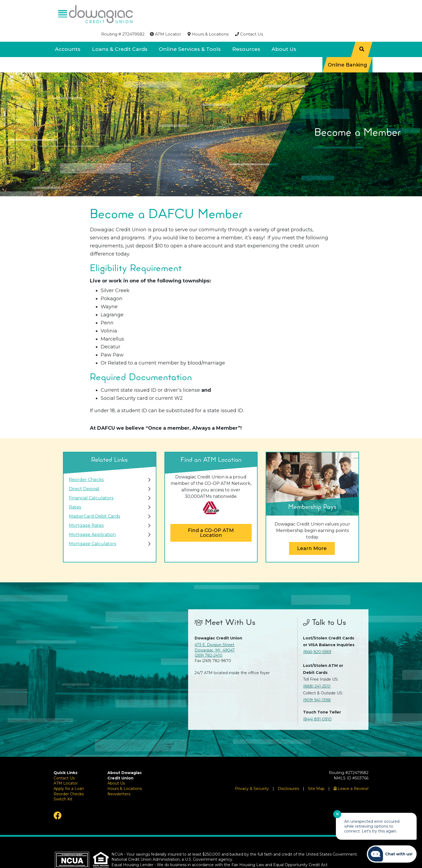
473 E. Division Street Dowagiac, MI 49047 (215, 633)
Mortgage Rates (86, 511)
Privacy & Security (252, 774)
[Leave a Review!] (351, 774)
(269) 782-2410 (208, 641)
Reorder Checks (86, 465)
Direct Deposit (84, 474)
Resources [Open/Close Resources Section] (246, 35)
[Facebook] (76, 801)
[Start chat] (392, 854)
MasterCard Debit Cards (94, 502)
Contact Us (64, 763)
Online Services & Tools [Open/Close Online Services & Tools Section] (190, 35)
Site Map (316, 774)
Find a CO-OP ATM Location (211, 518)
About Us (116, 769)
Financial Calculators (91, 483)
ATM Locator (66, 769)
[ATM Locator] (270, 7)
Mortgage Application (92, 520)
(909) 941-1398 (317, 685)
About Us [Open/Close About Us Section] (284, 35)
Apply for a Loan (69, 774)
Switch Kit (63, 785)
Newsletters (119, 779)
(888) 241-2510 (317, 671)
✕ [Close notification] (337, 814)
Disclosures (288, 774)
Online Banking (347, 50)
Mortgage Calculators (92, 529)
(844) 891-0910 (317, 704)
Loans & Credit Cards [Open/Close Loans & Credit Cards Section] (120, 35)
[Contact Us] (353, 7)
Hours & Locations (125, 774)
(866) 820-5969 (317, 637)
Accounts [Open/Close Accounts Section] (68, 35)
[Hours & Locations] (312, 7)
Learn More (312, 534)
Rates (75, 493)
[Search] (362, 35)
